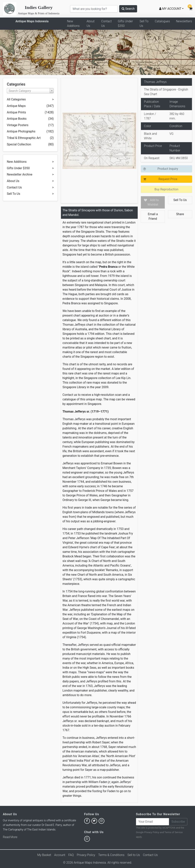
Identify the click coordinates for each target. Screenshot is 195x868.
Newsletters (184, 21)
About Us (91, 24)
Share (180, 214)
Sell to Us (134, 855)
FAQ (71, 855)
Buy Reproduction (166, 189)
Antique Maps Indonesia (32, 21)
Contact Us (106, 24)
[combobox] (30, 91)
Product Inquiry (168, 169)
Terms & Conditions (111, 855)
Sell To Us (144, 24)
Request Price (168, 179)
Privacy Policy (152, 832)
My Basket (44, 855)
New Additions (73, 24)
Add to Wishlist (153, 202)
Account (60, 855)
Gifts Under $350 (125, 24)
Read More (10, 837)
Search (128, 9)
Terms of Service (173, 832)
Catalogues (162, 21)
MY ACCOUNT (170, 9)
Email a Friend (153, 216)
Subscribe (178, 822)
